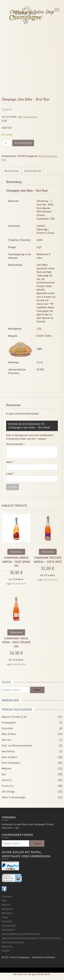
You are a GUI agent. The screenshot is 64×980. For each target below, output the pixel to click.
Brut (4, 160)
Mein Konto (7, 913)
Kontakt (6, 951)
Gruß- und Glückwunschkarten (17, 746)
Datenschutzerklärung (13, 942)
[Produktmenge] (7, 143)
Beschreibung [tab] (11, 171)
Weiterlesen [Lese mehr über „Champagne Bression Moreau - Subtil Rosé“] (48, 552)
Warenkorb (7, 921)
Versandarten (8, 930)
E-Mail (10, 474)
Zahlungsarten (9, 926)
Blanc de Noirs (9, 734)
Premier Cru (8, 786)
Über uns (6, 905)
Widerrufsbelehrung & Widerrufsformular (21, 934)
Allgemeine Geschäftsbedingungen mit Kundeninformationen (31, 938)
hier (13, 828)
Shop (4, 901)
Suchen (37, 690)
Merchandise (8, 751)
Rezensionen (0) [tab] (33, 171)
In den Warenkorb (23, 143)
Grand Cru (7, 780)
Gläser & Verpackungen (14, 797)
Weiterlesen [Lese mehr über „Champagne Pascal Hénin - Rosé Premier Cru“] (16, 632)
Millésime (6, 768)
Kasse (5, 917)
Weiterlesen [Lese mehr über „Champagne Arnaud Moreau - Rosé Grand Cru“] (16, 552)
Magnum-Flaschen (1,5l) (14, 717)
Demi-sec (6, 740)
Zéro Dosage (8, 791)
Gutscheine (7, 728)
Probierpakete (9, 723)
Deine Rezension (15, 444)
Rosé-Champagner (48, 156)
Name (10, 462)
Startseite (7, 896)
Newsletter (7, 909)
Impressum (7, 946)
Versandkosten (30, 117)
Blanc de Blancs (10, 757)
